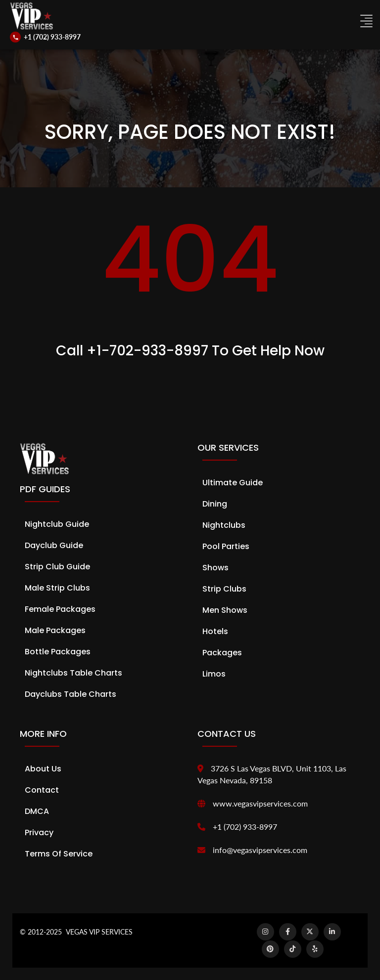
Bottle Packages (58, 652)
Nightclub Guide (57, 524)
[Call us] (45, 37)
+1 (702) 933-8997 (245, 827)
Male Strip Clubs (57, 588)
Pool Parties (226, 546)
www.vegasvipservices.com (260, 803)
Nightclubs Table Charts (73, 673)
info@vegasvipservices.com (260, 850)
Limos (214, 674)
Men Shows (225, 610)
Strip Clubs (224, 589)
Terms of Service (59, 854)
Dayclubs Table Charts (71, 694)
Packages (222, 653)
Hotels (215, 631)
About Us (43, 769)
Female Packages (60, 609)
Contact (42, 790)
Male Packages (55, 630)
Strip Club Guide (57, 567)
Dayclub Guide (54, 545)
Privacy (39, 832)
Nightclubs (224, 525)
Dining (215, 504)
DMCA (37, 811)
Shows (215, 568)
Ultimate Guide (233, 483)
